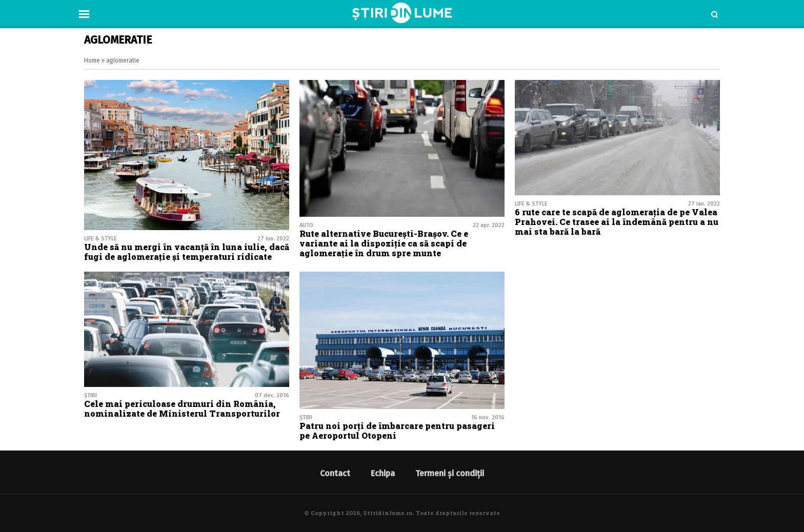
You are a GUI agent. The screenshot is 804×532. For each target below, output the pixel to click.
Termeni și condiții (450, 473)
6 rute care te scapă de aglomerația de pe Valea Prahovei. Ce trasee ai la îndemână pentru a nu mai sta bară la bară (617, 222)
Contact (335, 473)
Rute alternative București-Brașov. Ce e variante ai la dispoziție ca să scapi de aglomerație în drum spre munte (384, 243)
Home (92, 60)
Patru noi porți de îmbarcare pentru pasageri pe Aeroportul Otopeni (397, 431)
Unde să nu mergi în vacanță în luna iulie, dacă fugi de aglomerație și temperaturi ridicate (187, 252)
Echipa (383, 473)
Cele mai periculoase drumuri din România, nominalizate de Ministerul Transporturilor (182, 408)
